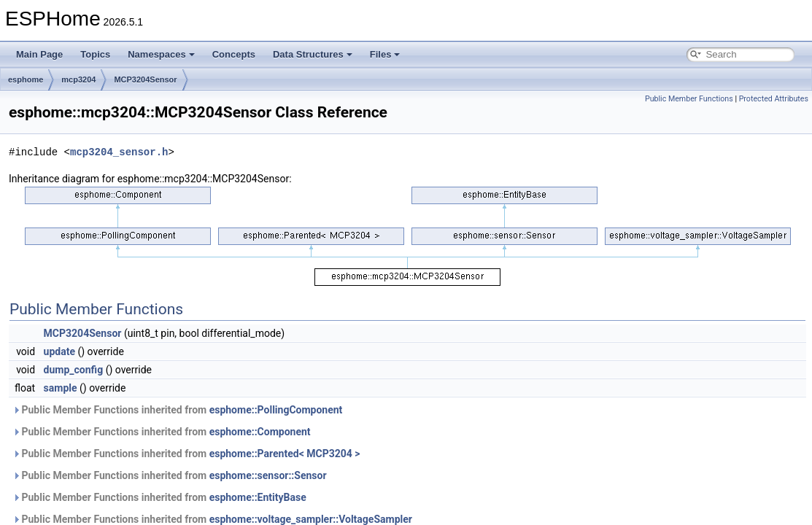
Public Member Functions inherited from (177, 410)
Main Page (39, 54)
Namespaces (161, 54)
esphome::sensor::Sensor (268, 475)
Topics (95, 54)
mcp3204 (78, 79)
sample (61, 388)
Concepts (234, 54)
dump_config (74, 370)
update (59, 351)
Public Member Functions (689, 99)
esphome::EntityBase (258, 497)
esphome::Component (260, 432)
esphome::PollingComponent (276, 410)
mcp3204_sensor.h (119, 152)
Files (385, 54)
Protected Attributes (774, 99)
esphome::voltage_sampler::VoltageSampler (311, 519)
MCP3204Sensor (145, 79)
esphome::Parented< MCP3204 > (285, 454)
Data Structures (313, 54)
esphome (26, 79)
